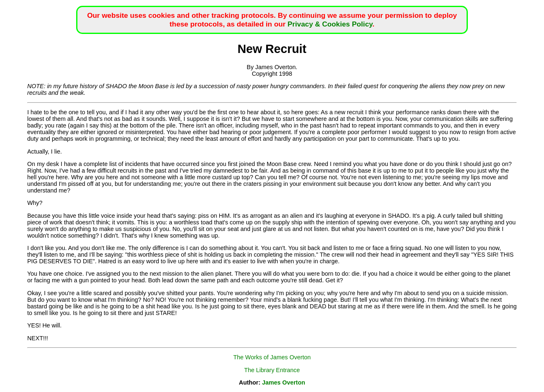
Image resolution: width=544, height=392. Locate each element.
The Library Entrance (272, 370)
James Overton (284, 382)
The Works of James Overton (272, 357)
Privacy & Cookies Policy (330, 24)
